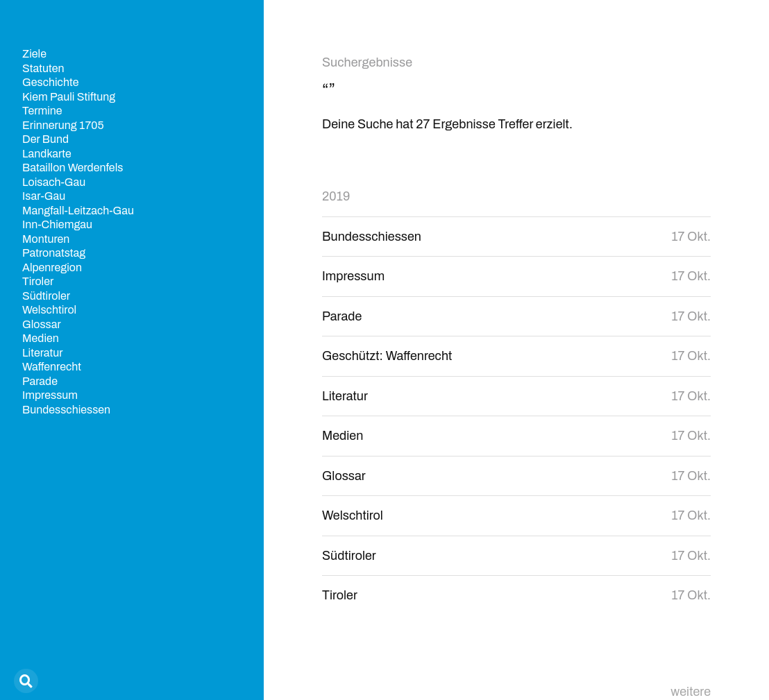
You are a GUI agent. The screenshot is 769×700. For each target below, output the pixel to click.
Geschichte (50, 82)
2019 (336, 196)
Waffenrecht (52, 367)
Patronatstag (54, 253)
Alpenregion (52, 267)
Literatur (43, 353)
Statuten (43, 68)
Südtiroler (46, 296)
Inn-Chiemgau (57, 224)
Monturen (46, 239)
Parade (40, 381)
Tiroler (38, 281)
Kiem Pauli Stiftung (69, 97)
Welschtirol (49, 310)
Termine (42, 111)
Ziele (34, 54)
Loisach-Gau (54, 182)
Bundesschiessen (66, 410)
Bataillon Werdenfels (73, 168)
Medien (41, 338)
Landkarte (47, 154)
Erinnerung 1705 (63, 125)
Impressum (50, 395)
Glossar (42, 324)
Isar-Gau (44, 196)
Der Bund (45, 139)
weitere (691, 692)
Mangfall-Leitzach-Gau (78, 211)
